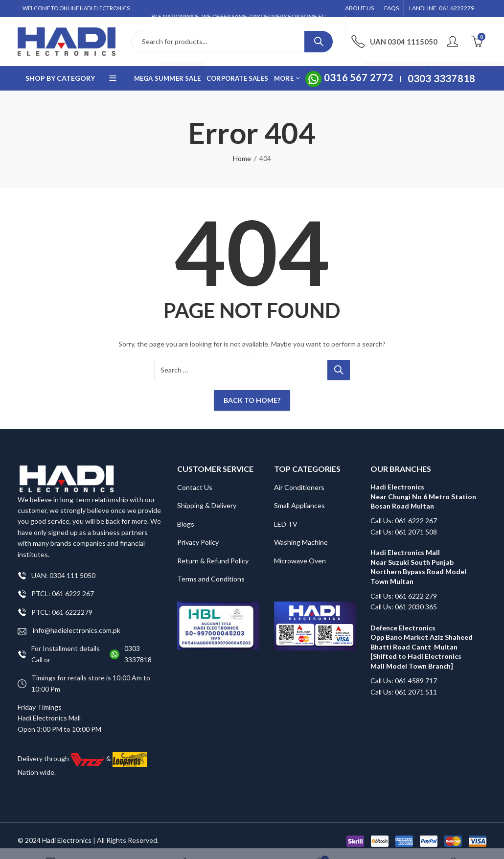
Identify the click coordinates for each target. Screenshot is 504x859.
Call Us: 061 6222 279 (404, 596)
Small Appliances (299, 505)
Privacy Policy (198, 542)
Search (319, 42)
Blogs (186, 524)
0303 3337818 (138, 654)
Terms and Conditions (211, 579)
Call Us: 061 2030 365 (404, 607)
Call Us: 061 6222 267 (404, 521)
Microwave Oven (300, 561)
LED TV (286, 524)
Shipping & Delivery (207, 505)
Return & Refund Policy (213, 561)
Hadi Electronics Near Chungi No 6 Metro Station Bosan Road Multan (423, 496)
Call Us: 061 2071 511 (404, 692)
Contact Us (195, 487)
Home (242, 158)
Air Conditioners (299, 487)
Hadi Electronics (67, 840)
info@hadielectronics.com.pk (69, 631)
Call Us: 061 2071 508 (404, 532)
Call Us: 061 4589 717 (404, 681)
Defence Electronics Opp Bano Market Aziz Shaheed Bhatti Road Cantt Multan (422, 637)
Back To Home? (252, 400)
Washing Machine (301, 542)
